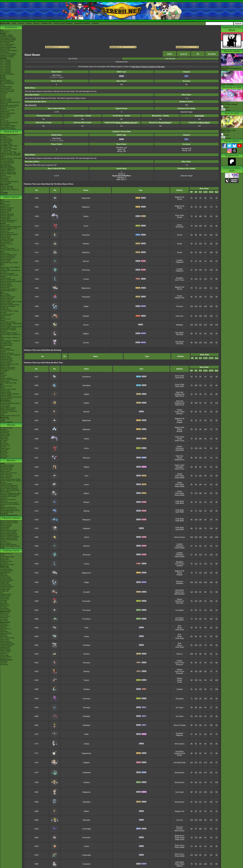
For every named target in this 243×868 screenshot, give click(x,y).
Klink (86, 628)
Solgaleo (87, 763)
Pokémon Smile (5, 238)
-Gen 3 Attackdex (6, 63)
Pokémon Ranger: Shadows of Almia (10, 338)
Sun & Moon (4, 247)
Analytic (180, 422)
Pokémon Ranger (6, 363)
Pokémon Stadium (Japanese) (10, 394)
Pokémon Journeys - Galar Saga (10, 153)
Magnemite (86, 198)
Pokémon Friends (6, 211)
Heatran (86, 316)
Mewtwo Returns (5, 471)
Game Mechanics (6, 88)
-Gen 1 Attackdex (6, 60)
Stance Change (180, 725)
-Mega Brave (4, 632)
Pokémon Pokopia (6, 209)
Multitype (180, 325)
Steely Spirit (180, 839)
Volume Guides (5, 436)
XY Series (3, 454)
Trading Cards (11, 551)
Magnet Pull (180, 197)
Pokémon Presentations (8, 113)
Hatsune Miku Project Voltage (9, 105)
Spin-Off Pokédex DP (7, 82)
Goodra (86, 343)
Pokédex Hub (46, 23)
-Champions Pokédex (7, 57)
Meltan (87, 811)
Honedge (87, 707)
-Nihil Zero (3, 627)
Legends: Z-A (4, 206)
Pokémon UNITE (5, 217)
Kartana (87, 782)
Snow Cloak (180, 376)
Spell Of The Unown (6, 470)
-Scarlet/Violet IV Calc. (7, 90)
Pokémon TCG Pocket (7, 222)
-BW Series (4, 604)
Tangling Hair (180, 394)
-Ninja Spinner (5, 625)
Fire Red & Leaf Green (7, 350)
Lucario (86, 279)
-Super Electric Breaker (7, 644)
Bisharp (86, 671)
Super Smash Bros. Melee (8, 383)
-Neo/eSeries (4, 608)
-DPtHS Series (5, 605)
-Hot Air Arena (5, 640)
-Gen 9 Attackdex (6, 73)
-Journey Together (6, 579)
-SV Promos (4, 615)
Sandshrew (87, 377)
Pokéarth (95, 23)
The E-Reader (5, 370)
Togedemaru (87, 753)
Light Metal (180, 450)
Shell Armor (180, 601)
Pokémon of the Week (7, 91)
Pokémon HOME (5, 230)
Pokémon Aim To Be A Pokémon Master (10, 156)
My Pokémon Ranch (6, 344)
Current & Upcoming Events (9, 123)
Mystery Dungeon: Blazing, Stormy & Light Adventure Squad (11, 327)
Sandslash (86, 385)
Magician (180, 735)
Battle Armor (180, 836)
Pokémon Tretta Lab (6, 299)
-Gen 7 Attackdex (6, 69)
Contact (29, 23)
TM (198, 54)
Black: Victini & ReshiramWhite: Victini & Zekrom (10, 491)
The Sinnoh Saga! (6, 147)
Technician (180, 227)
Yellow (2, 388)
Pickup (180, 410)
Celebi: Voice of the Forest (8, 473)
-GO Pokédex (4, 52)
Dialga (86, 306)
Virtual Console (5, 406)
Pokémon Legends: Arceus (9, 228)
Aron (86, 476)
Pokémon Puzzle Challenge (9, 380)
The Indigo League (6, 139)
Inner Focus (180, 280)
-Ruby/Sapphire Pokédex (8, 38)
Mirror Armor (180, 831)
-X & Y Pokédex (5, 43)
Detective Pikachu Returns (8, 220)
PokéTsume (4, 194)
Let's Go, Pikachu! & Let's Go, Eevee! (10, 251)
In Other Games (5, 405)
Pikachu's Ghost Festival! (8, 532)
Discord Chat (4, 121)
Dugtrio (86, 403)
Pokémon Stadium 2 (6, 378)
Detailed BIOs (5, 433)
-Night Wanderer (5, 649)
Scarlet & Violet (5, 205)
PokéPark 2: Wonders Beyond (10, 305)
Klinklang (87, 645)
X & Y (2, 266)
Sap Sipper (180, 333)
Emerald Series (5, 445)
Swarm (180, 225)
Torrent (180, 235)
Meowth (87, 412)
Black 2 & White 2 (6, 295)
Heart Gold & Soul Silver (8, 322)
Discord (37, 23)
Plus (179, 626)
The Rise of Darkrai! (6, 484)
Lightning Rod (180, 753)
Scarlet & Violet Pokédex (63, 23)
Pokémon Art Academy (7, 273)
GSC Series (4, 440)
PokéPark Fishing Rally (7, 369)
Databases (11, 27)
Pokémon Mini (5, 381)
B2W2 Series (4, 453)
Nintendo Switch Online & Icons (10, 416)
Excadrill (86, 592)
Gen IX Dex (73, 59)
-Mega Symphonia (6, 633)
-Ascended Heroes (6, 569)
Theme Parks (4, 118)
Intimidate (180, 467)
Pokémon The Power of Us (9, 509)
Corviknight (87, 829)
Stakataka (87, 802)
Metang (87, 511)
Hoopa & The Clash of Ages (9, 503)
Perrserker (86, 838)
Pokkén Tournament (6, 286)
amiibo (2, 414)
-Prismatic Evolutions (7, 580)
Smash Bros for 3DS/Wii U (8, 289)
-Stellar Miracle (5, 647)
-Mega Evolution (5, 572)
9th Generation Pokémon (8, 126)
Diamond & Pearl (5, 319)
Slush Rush (180, 378)
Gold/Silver (4, 375)
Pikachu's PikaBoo (6, 526)
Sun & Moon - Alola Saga (8, 152)
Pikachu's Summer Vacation (9, 521)
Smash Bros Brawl (6, 345)
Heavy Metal (180, 478)
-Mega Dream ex (5, 629)
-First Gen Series (5, 610)
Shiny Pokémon (5, 164)
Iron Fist (180, 820)
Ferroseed (86, 610)
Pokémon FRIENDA (6, 422)
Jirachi (86, 537)
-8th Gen (3, 96)
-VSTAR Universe (6, 657)
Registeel (86, 528)
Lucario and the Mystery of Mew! (10, 479)
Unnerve (180, 414)
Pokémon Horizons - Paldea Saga (11, 158)
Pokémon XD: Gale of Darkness (10, 355)
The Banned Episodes (7, 163)
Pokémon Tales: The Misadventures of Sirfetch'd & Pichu (9, 189)
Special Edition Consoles (8, 408)
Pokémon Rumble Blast (8, 306)
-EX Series (4, 607)
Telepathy (180, 583)
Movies (11, 460)
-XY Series (4, 602)
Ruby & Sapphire (5, 349)
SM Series (3, 458)
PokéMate (3, 372)
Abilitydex (3, 79)
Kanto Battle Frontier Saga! (9, 146)
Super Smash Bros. (6, 399)
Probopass (86, 297)
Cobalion (86, 689)
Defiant (180, 661)
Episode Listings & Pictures (9, 135)
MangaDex (4, 429)
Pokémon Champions (7, 208)
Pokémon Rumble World (8, 280)
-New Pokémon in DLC (7, 127)
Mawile (86, 467)
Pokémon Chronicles (7, 160)
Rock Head (180, 215)
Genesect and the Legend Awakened (8, 497)
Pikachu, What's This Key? (9, 544)
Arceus (86, 325)
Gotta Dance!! (5, 529)
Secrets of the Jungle (7, 512)
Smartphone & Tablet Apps (8, 411)
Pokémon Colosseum (7, 353)
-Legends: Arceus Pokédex (9, 51)
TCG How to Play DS (7, 314)
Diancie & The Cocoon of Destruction (8, 500)
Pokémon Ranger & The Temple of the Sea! (11, 482)
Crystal (2, 377)
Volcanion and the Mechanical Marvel (10, 505)
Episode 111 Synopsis (229, 105)
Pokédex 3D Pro (5, 309)
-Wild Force (4, 654)
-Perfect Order (5, 568)
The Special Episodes (7, 161)
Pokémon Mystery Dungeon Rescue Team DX (9, 235)
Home (14, 23)
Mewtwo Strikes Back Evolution (10, 510)
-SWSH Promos (5, 616)
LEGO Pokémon (5, 115)
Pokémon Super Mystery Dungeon (11, 281)
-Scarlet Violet (5, 597)
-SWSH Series (5, 599)
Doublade (87, 716)
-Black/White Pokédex (7, 41)
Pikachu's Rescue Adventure (9, 523)
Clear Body (180, 501)
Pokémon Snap (5, 391)
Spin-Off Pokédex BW (7, 83)
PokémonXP (4, 104)
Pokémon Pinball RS (7, 361)
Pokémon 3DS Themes (7, 409)
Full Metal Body (180, 763)
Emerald (3, 352)
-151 (2, 593)
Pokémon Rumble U (6, 300)
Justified (180, 566)
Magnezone (86, 288)
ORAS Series (4, 456)
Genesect (87, 699)
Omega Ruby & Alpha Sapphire (10, 267)
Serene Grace (180, 537)
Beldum (86, 502)
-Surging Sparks (5, 582)
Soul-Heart (180, 792)
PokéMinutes (4, 178)
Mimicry (180, 654)
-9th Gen (3, 94)
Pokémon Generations (7, 168)
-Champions (4, 93)
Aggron (86, 493)
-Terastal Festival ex (6, 643)
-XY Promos (4, 619)
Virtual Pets (4, 413)
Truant (179, 682)
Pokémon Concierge (7, 186)
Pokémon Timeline (6, 99)
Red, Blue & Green (6, 386)
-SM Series (4, 600)
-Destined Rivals (5, 577)
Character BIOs (5, 431)
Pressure (180, 306)
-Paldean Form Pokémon (8, 129)
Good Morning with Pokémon (9, 182)
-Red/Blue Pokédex (6, 35)
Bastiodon (86, 252)
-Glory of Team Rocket (7, 638)
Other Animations (6, 183)
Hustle (180, 680)
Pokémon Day (5, 112)
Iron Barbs (180, 610)
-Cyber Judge (4, 655)
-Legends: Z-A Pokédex (8, 55)
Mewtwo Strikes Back (7, 467)
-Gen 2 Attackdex (6, 62)
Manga (11, 425)
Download (180, 699)
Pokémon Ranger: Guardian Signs (11, 324)
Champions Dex (121, 62)
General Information (6, 428)
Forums (21, 23)
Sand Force (180, 396)
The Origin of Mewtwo (7, 465)
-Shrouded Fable (5, 585)
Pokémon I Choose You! (8, 507)
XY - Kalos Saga (5, 150)
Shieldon (86, 244)
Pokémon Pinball (5, 392)
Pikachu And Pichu (6, 524)
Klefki (87, 734)
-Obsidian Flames (6, 594)
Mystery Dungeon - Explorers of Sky (10, 335)
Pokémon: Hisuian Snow (8, 172)
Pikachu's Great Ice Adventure (10, 537)
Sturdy (180, 199)
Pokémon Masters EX (7, 216)
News (2, 30)
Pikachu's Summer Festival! (9, 530)
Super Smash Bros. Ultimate (9, 263)
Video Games (11, 197)
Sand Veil (180, 392)
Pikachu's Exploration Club (9, 535)
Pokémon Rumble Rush (8, 256)
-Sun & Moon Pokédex (7, 44)
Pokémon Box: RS (6, 359)
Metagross (86, 520)
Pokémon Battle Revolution (9, 333)
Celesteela (86, 773)
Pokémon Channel (6, 358)
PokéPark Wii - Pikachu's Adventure (8, 331)
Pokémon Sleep (5, 219)
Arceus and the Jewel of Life (9, 487)
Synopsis (225, 135)
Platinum (3, 320)
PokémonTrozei (5, 366)
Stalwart (180, 866)
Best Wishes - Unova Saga (9, 149)
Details (170, 54)
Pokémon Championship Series (10, 102)
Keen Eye (180, 456)
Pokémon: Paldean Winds (8, 174)
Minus (179, 628)
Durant (87, 680)
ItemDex (3, 76)
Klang (86, 636)
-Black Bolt (4, 574)
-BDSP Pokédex (5, 49)
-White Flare (4, 575)
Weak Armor (180, 460)
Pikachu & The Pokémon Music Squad (10, 547)
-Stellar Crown (5, 583)
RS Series (3, 442)
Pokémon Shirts (5, 116)
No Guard (180, 707)
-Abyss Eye (4, 624)
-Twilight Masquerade (7, 586)
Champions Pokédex (82, 23)
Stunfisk (87, 654)
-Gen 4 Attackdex (6, 65)
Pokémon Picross (6, 283)
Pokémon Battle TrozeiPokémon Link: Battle (10, 271)
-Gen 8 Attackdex (6, 71)
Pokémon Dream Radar (8, 297)
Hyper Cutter (180, 465)
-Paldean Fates (5, 590)
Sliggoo (86, 334)
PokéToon (3, 175)
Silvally (86, 744)
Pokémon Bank (5, 269)
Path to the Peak (5, 177)
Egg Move (212, 54)
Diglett (86, 394)
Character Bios (5, 138)
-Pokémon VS (5, 658)
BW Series (4, 451)
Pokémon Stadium (6, 395)
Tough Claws (180, 412)
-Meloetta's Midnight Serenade (10, 495)
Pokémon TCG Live (6, 244)
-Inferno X (3, 630)
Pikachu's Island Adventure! (9, 534)
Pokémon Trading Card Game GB (11, 397)
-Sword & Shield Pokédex (8, 48)
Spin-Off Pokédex (6, 80)
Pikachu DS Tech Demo (8, 367)
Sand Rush (180, 590)
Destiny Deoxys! (5, 478)
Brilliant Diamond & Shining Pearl (11, 227)
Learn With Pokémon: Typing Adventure (9, 312)
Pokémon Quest (5, 261)
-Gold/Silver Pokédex (7, 37)
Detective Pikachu (6, 259)
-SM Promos (4, 618)
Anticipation (180, 620)
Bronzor (86, 261)
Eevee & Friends (5, 543)
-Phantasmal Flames (7, 571)
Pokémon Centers (6, 101)
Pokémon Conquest (6, 303)
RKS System (180, 744)
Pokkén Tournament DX (8, 258)
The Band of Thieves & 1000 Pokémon (9, 276)
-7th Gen (3, 98)
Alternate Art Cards (6, 561)
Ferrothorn (86, 619)
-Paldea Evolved (5, 596)
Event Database (5, 124)
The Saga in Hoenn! (6, 144)
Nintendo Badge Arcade (8, 291)
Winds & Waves (5, 202)
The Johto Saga (5, 143)
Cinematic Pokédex (6, 87)
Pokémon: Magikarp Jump (8, 255)
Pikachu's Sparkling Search (9, 538)
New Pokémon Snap (7, 241)
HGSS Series (4, 450)
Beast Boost (179, 773)
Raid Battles (4, 563)
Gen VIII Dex (170, 59)
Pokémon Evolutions (7, 171)
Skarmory (87, 458)
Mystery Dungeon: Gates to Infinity (11, 302)
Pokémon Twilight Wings (8, 169)
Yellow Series (4, 439)
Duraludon (87, 864)
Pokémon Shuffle (5, 278)
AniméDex (3, 136)
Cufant (86, 846)
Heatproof (180, 262)
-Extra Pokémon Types (7, 557)
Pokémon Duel (5, 288)
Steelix (86, 216)
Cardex (2, 85)
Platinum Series (5, 448)
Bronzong (86, 270)
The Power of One (6, 468)
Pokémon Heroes (6, 474)
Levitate (180, 260)
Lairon (87, 484)
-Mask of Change (6, 650)
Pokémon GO (4, 213)
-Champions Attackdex (7, 74)
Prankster (180, 733)
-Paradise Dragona (6, 646)
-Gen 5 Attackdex (6, 66)
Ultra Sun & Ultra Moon (7, 248)
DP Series (3, 447)
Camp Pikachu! (5, 527)
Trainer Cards (4, 558)
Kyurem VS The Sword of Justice (10, 493)
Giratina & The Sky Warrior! (9, 485)
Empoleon (86, 235)
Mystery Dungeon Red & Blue (9, 364)
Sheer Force (180, 441)
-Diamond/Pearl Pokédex (8, 40)
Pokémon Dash (5, 356)
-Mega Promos (5, 613)
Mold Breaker (179, 594)
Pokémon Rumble (6, 325)
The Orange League (6, 141)
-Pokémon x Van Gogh (7, 110)
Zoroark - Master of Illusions (9, 489)
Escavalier (87, 601)
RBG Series (4, 437)
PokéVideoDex (5, 180)
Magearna (86, 792)
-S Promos (4, 663)
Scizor (86, 226)
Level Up (184, 54)
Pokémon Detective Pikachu (9, 515)
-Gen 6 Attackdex (6, 68)
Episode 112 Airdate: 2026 (228, 130)
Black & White (5, 294)
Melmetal (87, 820)
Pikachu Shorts (11, 518)
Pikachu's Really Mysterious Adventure (9, 541)
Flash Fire (180, 316)
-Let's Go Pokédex (6, 46)
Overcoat (180, 334)
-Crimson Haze (5, 652)
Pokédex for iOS (5, 316)
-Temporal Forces (6, 588)
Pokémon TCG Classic (7, 564)
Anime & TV (11, 132)
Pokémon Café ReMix (7, 214)
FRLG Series (4, 444)
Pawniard (86, 663)
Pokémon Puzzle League (8, 389)
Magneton (86, 207)
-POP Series (4, 621)
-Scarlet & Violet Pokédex (8, 54)
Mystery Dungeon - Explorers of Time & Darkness (10, 341)
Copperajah (87, 855)
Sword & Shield (5, 225)
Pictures (226, 110)
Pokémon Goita (5, 419)
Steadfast (180, 278)
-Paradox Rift (4, 591)
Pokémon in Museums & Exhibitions (8, 108)
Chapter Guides (5, 434)
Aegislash (86, 725)
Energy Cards (4, 560)
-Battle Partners (5, 641)
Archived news (5, 32)
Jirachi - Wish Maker (7, 476)
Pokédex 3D (4, 308)
